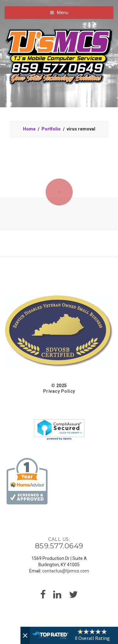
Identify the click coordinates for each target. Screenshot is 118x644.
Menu (63, 13)
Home (29, 129)
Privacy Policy (59, 391)
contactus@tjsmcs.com (66, 571)
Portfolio (51, 129)
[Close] (25, 635)
